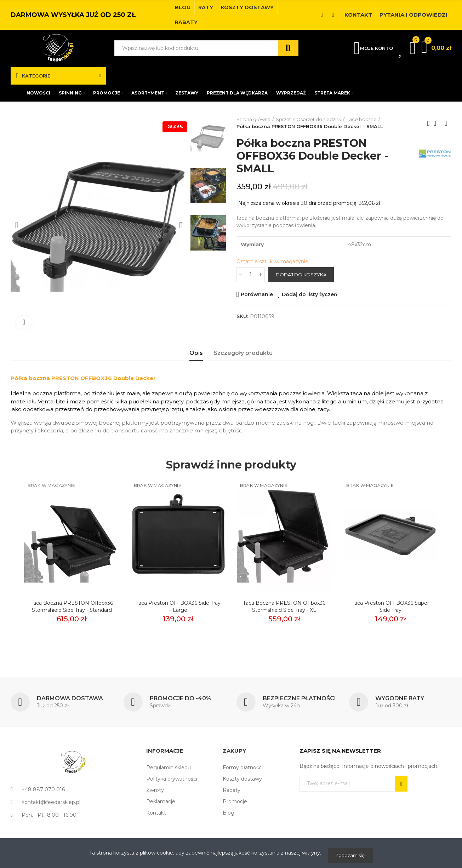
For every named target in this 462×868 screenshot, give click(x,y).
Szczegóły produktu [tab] (243, 353)
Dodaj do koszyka (301, 275)
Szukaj (288, 48)
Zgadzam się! (350, 855)
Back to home (437, 123)
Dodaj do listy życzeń (310, 294)
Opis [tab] (196, 353)
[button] (183, 7)
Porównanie (257, 294)
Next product (446, 123)
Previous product (428, 123)
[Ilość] (251, 275)
